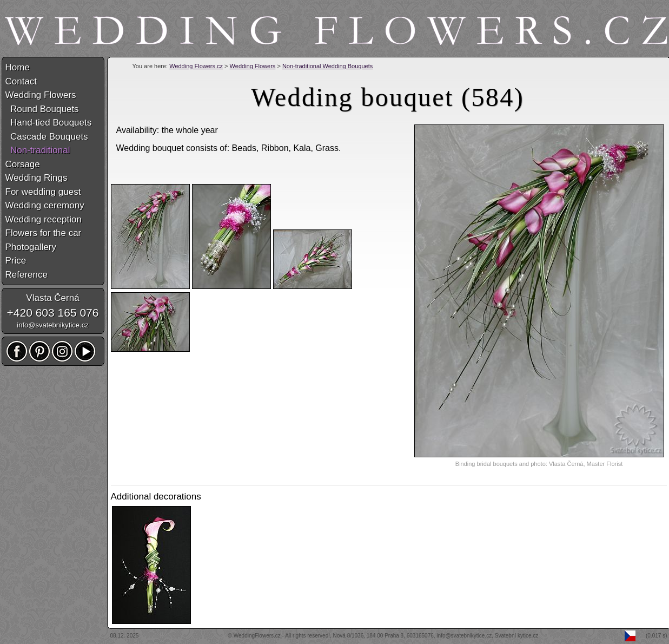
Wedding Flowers (253, 66)
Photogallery (31, 247)
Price (16, 261)
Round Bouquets (42, 109)
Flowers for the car (44, 233)
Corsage (23, 164)
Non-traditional (38, 150)
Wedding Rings (37, 178)
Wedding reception (44, 219)
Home (18, 67)
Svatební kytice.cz (517, 636)
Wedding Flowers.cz (196, 66)
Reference (27, 275)
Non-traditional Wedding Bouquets (327, 66)
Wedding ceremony (45, 205)
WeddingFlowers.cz (257, 636)
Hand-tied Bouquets (49, 123)
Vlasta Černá (52, 298)
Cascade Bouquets (47, 137)
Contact (21, 81)
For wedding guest (43, 192)
